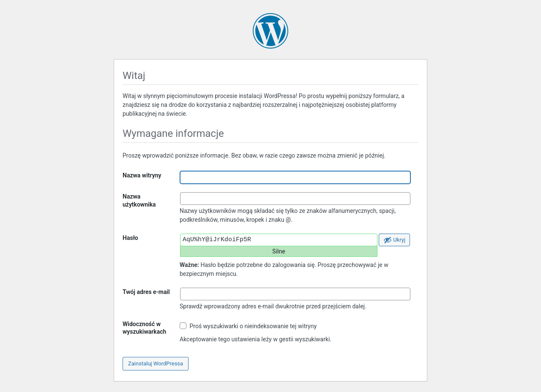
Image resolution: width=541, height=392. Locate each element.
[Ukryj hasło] (394, 240)
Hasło (130, 238)
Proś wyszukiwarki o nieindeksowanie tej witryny (248, 326)
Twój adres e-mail (146, 292)
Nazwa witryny (142, 175)
